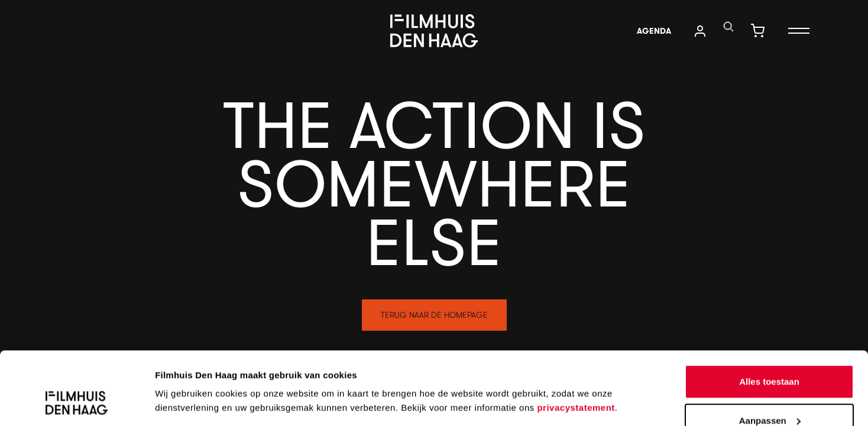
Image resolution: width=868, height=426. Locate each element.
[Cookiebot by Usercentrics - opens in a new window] (77, 403)
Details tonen (183, 375)
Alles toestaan (769, 317)
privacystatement (576, 343)
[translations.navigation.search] (728, 27)
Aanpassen (770, 356)
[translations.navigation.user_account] (700, 31)
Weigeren (769, 394)
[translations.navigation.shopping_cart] (757, 31)
